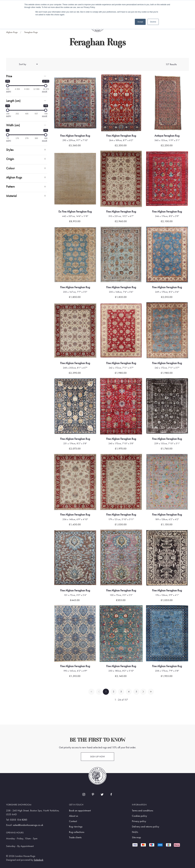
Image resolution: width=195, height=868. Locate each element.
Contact (73, 821)
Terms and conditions (143, 811)
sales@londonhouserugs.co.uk (28, 825)
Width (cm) (13, 125)
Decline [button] (153, 22)
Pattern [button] (10, 186)
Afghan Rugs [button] (14, 177)
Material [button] (11, 196)
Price (9, 76)
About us (74, 816)
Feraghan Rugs (31, 32)
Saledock (39, 860)
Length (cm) (13, 101)
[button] (27, 76)
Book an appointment (80, 811)
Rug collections (77, 832)
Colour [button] (10, 168)
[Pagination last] (151, 692)
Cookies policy (139, 816)
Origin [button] (10, 159)
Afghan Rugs (12, 32)
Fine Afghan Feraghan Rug (75, 136)
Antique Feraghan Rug (167, 136)
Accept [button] (140, 22)
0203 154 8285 (19, 820)
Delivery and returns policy (146, 827)
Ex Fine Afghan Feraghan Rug (75, 212)
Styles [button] (10, 150)
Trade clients (75, 837)
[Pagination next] (143, 692)
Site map (136, 837)
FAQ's (135, 832)
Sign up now (97, 757)
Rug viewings (76, 827)
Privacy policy (139, 821)
